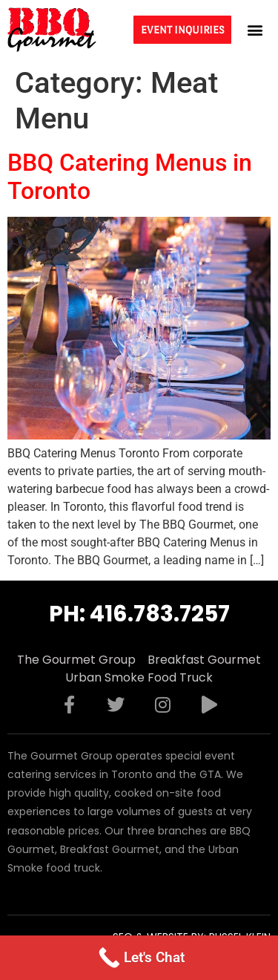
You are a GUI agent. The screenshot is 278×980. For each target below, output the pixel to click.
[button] (255, 29)
